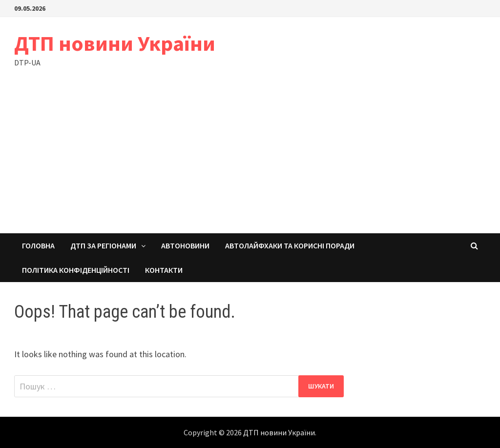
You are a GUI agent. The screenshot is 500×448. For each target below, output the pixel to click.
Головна (38, 245)
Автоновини (185, 245)
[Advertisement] (250, 160)
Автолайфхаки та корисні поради (290, 245)
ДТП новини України (115, 43)
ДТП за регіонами (103, 245)
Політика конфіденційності (76, 270)
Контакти (164, 270)
